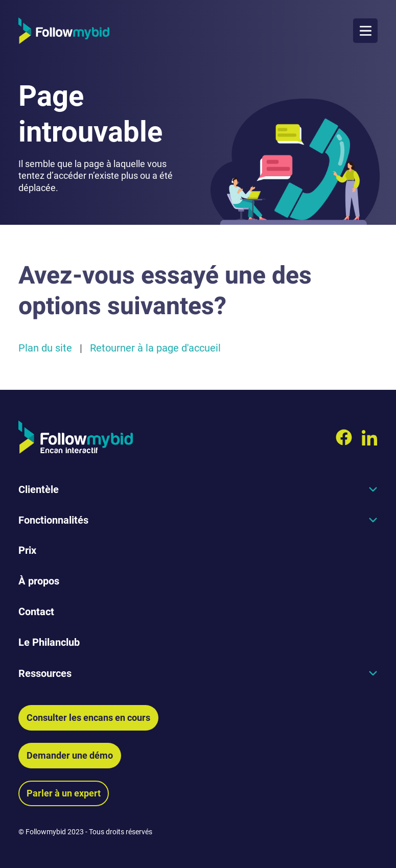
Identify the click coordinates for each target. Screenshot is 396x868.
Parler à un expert (64, 793)
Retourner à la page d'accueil (155, 348)
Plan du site (45, 348)
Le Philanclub (49, 642)
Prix (27, 550)
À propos (39, 581)
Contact (36, 612)
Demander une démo (70, 755)
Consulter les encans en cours (88, 718)
